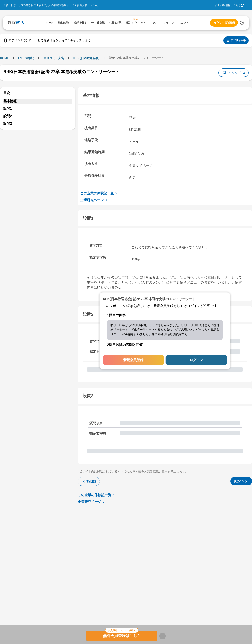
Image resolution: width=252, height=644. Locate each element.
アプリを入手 (236, 40)
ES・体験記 (26, 58)
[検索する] (242, 23)
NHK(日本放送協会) (87, 58)
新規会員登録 (133, 360)
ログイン (196, 360)
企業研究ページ (94, 200)
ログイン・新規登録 (224, 23)
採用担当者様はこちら (228, 5)
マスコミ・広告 (54, 58)
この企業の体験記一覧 (100, 193)
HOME (4, 58)
